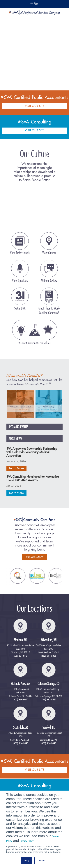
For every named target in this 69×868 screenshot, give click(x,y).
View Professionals (20, 253)
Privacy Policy (27, 841)
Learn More (16, 468)
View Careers (49, 253)
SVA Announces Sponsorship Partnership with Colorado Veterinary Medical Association (32, 452)
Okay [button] (26, 861)
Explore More (35, 557)
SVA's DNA (20, 308)
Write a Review (49, 281)
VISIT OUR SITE (34, 106)
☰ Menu (35, 4)
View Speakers (20, 281)
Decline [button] (41, 861)
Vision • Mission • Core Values (34, 343)
